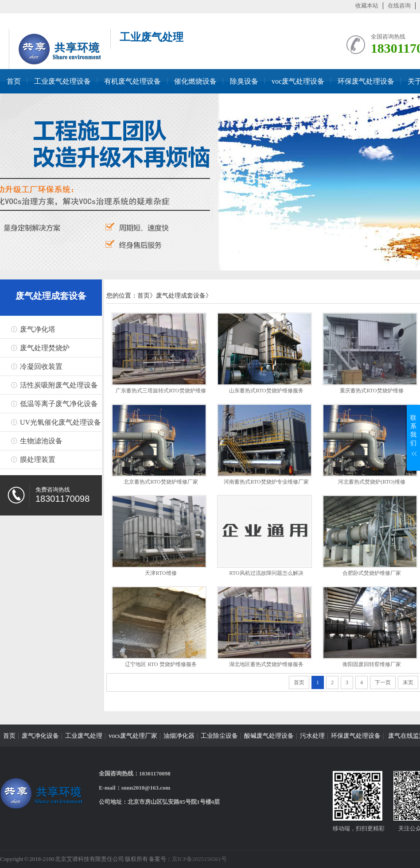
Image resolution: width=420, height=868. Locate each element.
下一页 (383, 682)
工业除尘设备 (219, 736)
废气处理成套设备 (51, 296)
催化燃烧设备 (195, 81)
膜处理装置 (38, 459)
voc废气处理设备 (298, 81)
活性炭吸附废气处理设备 (59, 385)
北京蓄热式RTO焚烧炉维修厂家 (161, 482)
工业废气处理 (84, 736)
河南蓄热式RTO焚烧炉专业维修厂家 (266, 482)
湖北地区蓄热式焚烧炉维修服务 (266, 664)
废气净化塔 (38, 329)
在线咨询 (399, 6)
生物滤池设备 (41, 441)
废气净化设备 (40, 736)
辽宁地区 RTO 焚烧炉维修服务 (161, 664)
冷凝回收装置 (41, 366)
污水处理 (312, 736)
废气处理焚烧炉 (45, 348)
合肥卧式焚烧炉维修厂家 (372, 573)
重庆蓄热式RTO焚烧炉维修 (371, 391)
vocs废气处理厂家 (133, 736)
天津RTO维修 (161, 573)
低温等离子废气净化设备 (59, 404)
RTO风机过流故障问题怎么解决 (266, 573)
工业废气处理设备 (62, 81)
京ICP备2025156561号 (199, 859)
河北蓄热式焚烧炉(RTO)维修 (371, 482)
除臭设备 (244, 81)
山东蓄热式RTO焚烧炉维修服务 (266, 391)
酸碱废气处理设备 (269, 736)
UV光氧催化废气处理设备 (60, 422)
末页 (408, 682)
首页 (14, 81)
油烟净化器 (179, 736)
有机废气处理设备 (132, 81)
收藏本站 (367, 6)
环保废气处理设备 (366, 81)
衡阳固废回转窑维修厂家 (372, 664)
